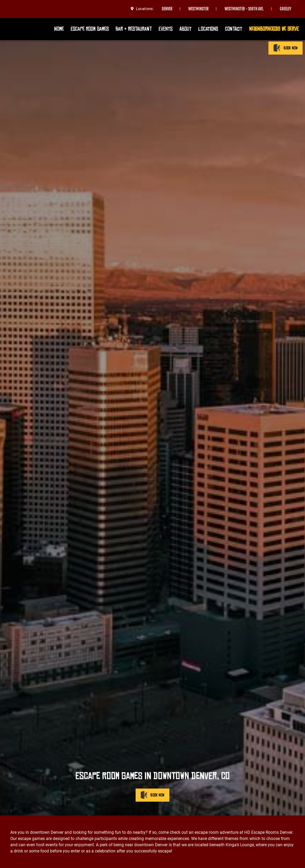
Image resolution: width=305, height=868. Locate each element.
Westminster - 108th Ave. (244, 9)
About (185, 29)
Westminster (199, 9)
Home (59, 29)
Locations (208, 29)
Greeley (286, 9)
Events (166, 29)
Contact (234, 29)
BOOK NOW (286, 48)
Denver (167, 9)
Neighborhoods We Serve (274, 29)
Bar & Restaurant (134, 29)
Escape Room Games (90, 29)
